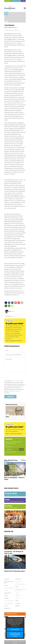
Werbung (18, 606)
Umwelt (17, 593)
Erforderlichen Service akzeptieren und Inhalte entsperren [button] (15, 635)
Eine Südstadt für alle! (9, 582)
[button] (6, 303)
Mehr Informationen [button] (15, 627)
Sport (17, 601)
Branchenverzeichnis (16, 1)
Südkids (6, 591)
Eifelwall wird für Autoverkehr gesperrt (15, 571)
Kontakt (8, 641)
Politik (17, 587)
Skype (7, 417)
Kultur (6, 606)
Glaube (6, 596)
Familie (6, 586)
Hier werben (8, 1)
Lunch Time (8, 447)
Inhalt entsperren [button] (15, 629)
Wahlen (17, 598)
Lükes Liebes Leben (9, 603)
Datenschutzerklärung (16, 381)
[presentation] (15, 376)
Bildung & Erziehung (9, 588)
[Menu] (25, 8)
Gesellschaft (8, 593)
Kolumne (6, 22)
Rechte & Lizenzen (14, 641)
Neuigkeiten (7, 608)
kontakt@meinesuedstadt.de (14, 391)
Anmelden (21, 449)
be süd (17, 28)
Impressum (15, 643)
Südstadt (18, 603)
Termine (23, 1)
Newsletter (18, 579)
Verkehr (17, 596)
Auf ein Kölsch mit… (9, 601)
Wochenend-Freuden (11, 452)
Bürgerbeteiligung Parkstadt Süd (20, 590)
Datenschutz (21, 641)
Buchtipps (7, 579)
